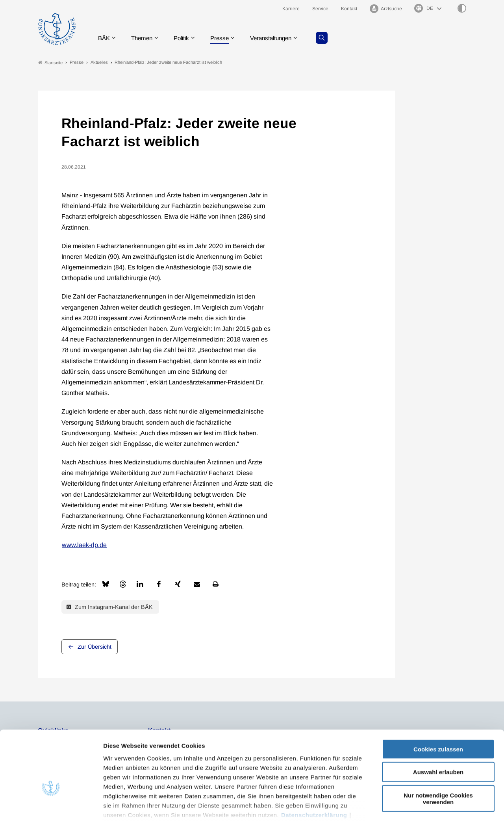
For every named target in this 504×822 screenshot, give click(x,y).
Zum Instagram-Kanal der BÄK (110, 607)
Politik (185, 37)
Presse (225, 37)
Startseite (50, 62)
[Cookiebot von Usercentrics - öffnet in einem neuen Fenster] (51, 807)
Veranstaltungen (279, 37)
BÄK (105, 37)
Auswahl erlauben (438, 723)
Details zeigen (419, 806)
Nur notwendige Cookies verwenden (438, 750)
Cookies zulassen (438, 700)
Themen (144, 37)
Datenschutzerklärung (314, 766)
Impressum (120, 776)
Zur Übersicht (94, 647)
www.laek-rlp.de (84, 545)
